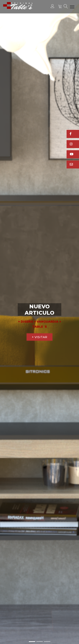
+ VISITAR (39, 337)
